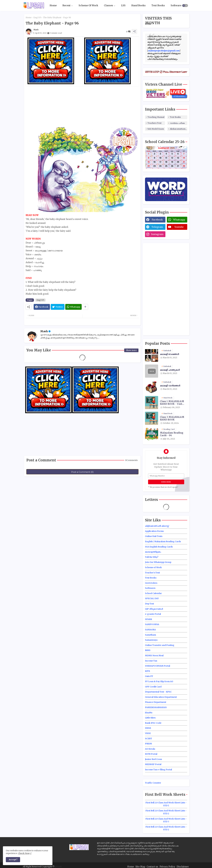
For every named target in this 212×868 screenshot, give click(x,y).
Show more (131, 350)
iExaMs (149, 713)
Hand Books (138, 5)
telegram (157, 227)
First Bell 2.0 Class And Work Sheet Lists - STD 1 (166, 804)
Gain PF (149, 676)
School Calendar (153, 593)
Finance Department (156, 702)
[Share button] (85, 307)
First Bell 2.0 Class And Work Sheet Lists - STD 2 (166, 812)
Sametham (150, 635)
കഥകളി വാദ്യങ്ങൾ (170, 386)
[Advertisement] (82, 107)
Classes (108, 5)
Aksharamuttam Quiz (179, 129)
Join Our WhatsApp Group (158, 562)
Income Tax (151, 661)
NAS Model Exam (156, 129)
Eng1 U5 (37, 18)
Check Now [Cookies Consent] (24, 853)
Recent (66, 5)
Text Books (158, 5)
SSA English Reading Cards (159, 547)
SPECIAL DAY (152, 598)
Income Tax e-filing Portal (158, 770)
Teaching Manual (156, 117)
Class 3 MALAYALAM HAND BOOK (172, 418)
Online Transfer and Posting (160, 645)
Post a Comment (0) (82, 472)
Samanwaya (151, 640)
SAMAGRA (150, 630)
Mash (44, 331)
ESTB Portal (151, 754)
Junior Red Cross (153, 759)
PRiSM (148, 744)
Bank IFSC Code (153, 723)
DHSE (148, 728)
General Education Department (161, 697)
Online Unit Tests (154, 536)
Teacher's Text (152, 573)
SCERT (149, 739)
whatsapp (179, 220)
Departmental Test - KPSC (158, 692)
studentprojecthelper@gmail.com (164, 51)
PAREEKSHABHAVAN (156, 707)
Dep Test (149, 604)
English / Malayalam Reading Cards (163, 541)
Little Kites (150, 718)
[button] (185, 6)
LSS (123, 5)
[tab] (53, 5)
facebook (157, 220)
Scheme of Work (153, 567)
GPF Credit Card (153, 687)
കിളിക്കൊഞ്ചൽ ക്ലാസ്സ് (157, 526)
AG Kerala (150, 749)
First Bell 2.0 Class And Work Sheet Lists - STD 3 (166, 820)
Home (53, 5)
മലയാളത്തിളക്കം (153, 552)
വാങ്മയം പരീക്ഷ (177, 123)
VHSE (148, 733)
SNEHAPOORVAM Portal (158, 666)
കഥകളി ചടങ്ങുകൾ (170, 370)
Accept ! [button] (13, 860)
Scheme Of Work (88, 5)
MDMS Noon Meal (154, 656)
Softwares (177, 5)
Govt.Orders (151, 583)
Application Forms (154, 531)
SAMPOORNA (152, 624)
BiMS (148, 650)
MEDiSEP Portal (153, 764)
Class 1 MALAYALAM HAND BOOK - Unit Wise (172, 403)
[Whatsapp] (73, 307)
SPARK (149, 619)
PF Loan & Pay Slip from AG (159, 681)
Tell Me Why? (152, 557)
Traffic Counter (153, 783)
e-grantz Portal (153, 614)
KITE (147, 671)
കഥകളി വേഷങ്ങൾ (169, 354)
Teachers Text (154, 123)
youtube (179, 227)
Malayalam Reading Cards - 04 (172, 434)
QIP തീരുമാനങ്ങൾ (154, 609)
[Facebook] (42, 307)
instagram (157, 234)
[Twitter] (58, 307)
